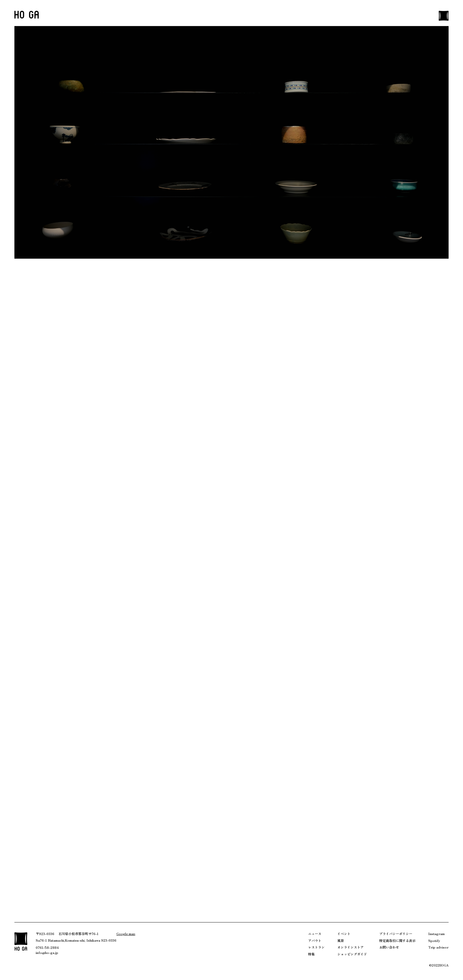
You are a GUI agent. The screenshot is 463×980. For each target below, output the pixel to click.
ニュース (315, 934)
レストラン (316, 947)
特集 (311, 954)
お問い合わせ (389, 947)
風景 (341, 940)
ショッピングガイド (352, 954)
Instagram (436, 934)
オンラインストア (350, 947)
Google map (126, 934)
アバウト (315, 940)
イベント (344, 934)
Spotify (434, 940)
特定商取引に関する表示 (397, 940)
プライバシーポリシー (396, 934)
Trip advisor (438, 947)
